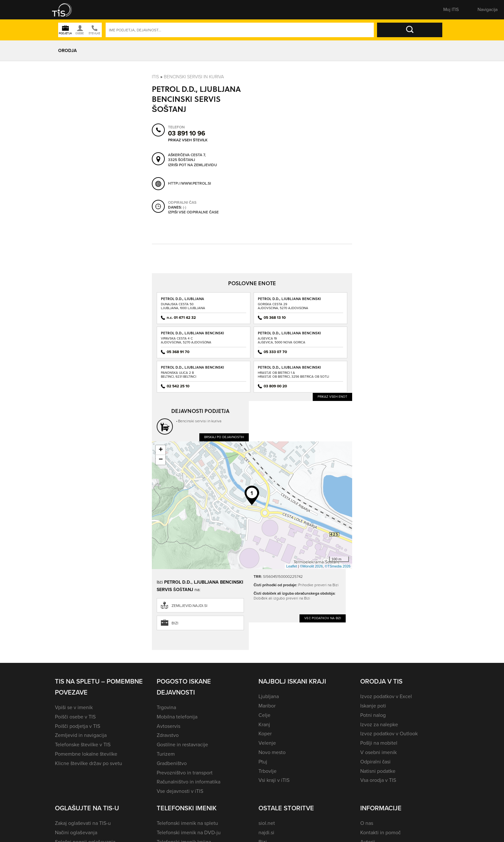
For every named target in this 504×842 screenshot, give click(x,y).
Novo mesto (272, 752)
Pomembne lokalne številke (86, 754)
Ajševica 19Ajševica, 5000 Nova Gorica (282, 340)
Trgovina (166, 707)
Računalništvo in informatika (189, 782)
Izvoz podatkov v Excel (386, 696)
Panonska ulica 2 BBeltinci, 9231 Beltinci (178, 375)
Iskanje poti (373, 706)
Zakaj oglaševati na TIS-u (83, 823)
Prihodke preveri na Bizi (318, 585)
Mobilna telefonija (177, 717)
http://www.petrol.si (189, 183)
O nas (367, 823)
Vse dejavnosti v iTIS (180, 791)
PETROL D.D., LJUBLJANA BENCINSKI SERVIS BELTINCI (192, 369)
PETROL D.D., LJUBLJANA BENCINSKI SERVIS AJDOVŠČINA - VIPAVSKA (192, 335)
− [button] (161, 460)
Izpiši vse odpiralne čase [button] (193, 212)
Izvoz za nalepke (379, 724)
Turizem (166, 754)
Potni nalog (373, 715)
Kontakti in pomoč (380, 832)
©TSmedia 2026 (338, 566)
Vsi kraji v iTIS (274, 780)
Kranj (264, 724)
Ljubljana (269, 696)
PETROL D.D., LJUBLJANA (183, 299)
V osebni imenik (378, 752)
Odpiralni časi (375, 762)
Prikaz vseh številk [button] (188, 140)
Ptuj (263, 762)
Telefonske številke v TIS (83, 745)
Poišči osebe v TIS (75, 717)
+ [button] (161, 450)
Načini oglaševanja (76, 832)
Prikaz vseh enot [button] (332, 397)
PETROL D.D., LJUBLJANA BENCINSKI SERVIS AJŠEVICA (289, 335)
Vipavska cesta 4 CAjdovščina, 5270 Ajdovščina (186, 340)
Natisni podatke (378, 771)
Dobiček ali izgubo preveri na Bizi (282, 598)
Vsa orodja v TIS (378, 780)
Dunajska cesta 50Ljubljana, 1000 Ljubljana (183, 306)
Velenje (267, 743)
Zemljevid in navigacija (81, 735)
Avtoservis (168, 726)
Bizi (175, 623)
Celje (264, 715)
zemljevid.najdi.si (189, 606)
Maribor (267, 706)
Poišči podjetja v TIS (78, 726)
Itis (155, 76)
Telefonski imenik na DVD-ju (189, 832)
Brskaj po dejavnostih (224, 437)
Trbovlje (268, 771)
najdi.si (266, 832)
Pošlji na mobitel (379, 743)
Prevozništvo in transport (185, 773)
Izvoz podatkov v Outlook (389, 734)
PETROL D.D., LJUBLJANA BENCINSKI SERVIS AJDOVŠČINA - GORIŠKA (289, 301)
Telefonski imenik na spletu (187, 823)
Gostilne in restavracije (182, 745)
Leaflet (292, 566)
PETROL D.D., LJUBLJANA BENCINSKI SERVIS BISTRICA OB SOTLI (289, 369)
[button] (66, 10)
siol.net (267, 823)
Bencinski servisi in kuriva (194, 76)
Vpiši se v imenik (74, 707)
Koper (265, 734)
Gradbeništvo (172, 763)
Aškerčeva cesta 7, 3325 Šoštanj (187, 157)
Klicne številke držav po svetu (89, 763)
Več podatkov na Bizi (323, 618)
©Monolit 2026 (311, 566)
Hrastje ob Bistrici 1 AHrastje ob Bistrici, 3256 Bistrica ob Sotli (293, 375)
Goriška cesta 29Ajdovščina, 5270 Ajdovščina (283, 306)
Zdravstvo (168, 735)
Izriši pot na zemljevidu (193, 165)
